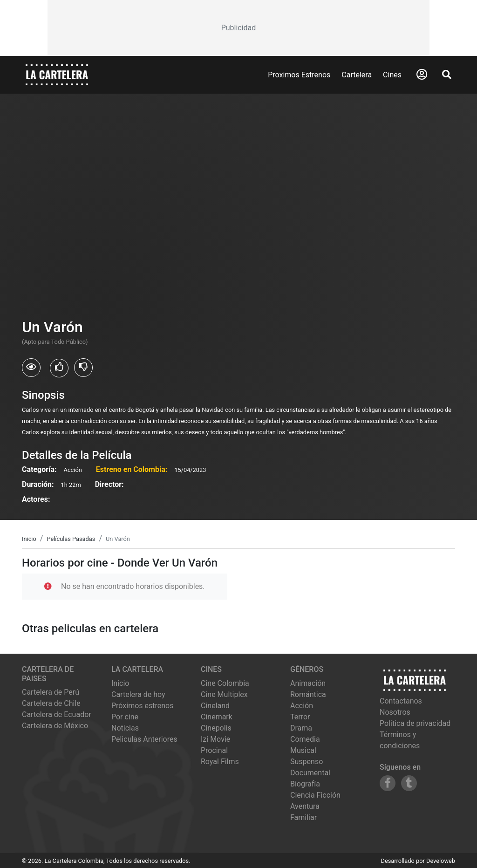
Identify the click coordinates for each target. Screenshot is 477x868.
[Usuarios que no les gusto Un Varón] (83, 368)
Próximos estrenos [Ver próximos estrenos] (142, 706)
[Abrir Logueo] (422, 75)
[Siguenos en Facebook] (388, 783)
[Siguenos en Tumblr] (409, 783)
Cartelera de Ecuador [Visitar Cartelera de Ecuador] (57, 714)
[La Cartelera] (57, 74)
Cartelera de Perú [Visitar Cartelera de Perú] (51, 692)
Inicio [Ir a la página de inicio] (120, 683)
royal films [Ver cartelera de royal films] (220, 762)
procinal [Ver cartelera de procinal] (214, 750)
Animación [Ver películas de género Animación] (308, 683)
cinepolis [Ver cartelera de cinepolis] (216, 728)
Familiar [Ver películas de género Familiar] (303, 817)
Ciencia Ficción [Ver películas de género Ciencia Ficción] (315, 795)
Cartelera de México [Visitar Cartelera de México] (55, 726)
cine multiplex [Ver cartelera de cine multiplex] (224, 694)
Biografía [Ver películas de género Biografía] (305, 784)
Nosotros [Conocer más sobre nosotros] (395, 712)
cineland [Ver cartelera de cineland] (215, 706)
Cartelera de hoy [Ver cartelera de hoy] (138, 694)
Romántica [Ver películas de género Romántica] (308, 694)
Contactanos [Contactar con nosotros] (401, 701)
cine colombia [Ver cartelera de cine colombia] (225, 683)
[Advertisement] (238, 28)
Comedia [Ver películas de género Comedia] (305, 739)
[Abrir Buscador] (447, 75)
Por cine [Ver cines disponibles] (125, 717)
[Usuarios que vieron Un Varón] (31, 368)
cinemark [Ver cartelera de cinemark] (217, 717)
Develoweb (441, 861)
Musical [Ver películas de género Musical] (303, 750)
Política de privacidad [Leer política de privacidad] (415, 723)
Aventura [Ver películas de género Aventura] (305, 806)
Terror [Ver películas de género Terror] (300, 717)
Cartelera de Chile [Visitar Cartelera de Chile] (51, 703)
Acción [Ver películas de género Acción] (302, 706)
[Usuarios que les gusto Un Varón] (59, 368)
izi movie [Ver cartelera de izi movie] (215, 739)
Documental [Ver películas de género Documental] (310, 773)
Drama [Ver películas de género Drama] (301, 728)
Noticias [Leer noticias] (125, 728)
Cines (392, 75)
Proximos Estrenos (299, 75)
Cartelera (357, 75)
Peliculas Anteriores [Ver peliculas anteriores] (144, 739)
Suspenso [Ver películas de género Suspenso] (307, 762)
